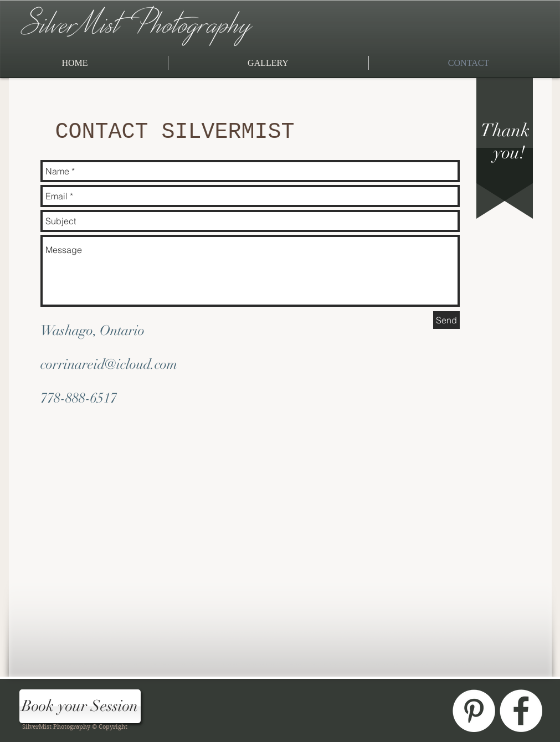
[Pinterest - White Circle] (474, 711)
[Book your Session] (80, 706)
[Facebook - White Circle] (521, 711)
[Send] (446, 320)
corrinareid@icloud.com (109, 364)
